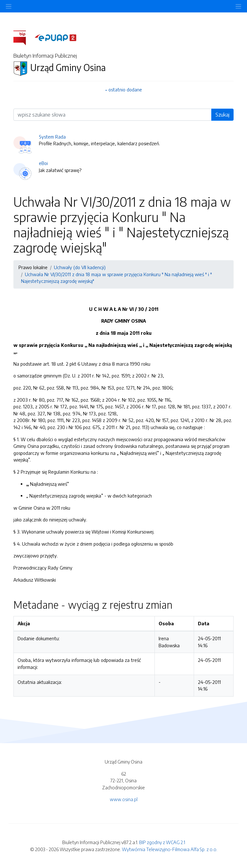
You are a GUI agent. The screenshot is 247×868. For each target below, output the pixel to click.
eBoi (43, 163)
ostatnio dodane (125, 90)
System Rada (52, 137)
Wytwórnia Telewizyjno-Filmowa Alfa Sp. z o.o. (170, 849)
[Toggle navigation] (238, 6)
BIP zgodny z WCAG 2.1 (162, 842)
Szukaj (222, 115)
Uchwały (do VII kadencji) (80, 267)
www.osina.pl (124, 799)
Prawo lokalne (33, 267)
